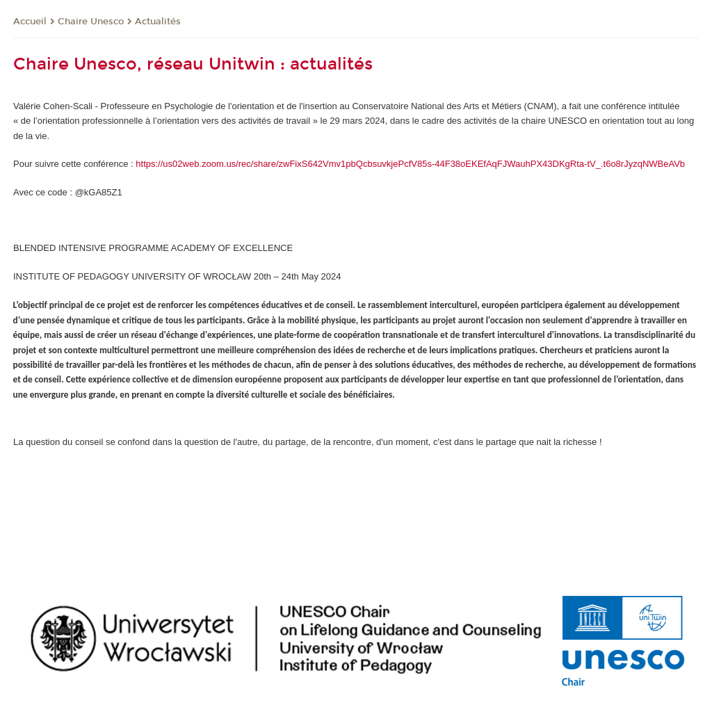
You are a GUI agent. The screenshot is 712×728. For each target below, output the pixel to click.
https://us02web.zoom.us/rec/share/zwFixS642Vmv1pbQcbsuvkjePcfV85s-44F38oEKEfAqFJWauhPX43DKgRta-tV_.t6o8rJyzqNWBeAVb (410, 164)
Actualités (158, 22)
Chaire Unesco (91, 22)
